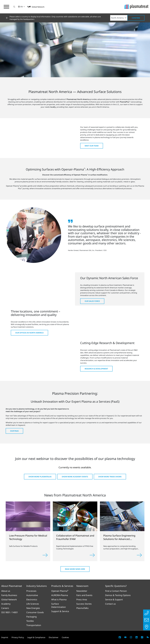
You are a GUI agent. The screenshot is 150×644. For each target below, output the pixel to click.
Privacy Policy (18, 637)
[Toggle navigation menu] (6, 7)
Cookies (65, 637)
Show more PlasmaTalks (40, 477)
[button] (14, 7)
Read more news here (75, 569)
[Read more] (45, 555)
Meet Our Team (92, 146)
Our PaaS (14, 431)
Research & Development (96, 369)
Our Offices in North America (29, 333)
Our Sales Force (92, 301)
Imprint (5, 637)
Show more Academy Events (75, 477)
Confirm (136, 18)
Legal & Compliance (36, 637)
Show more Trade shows (110, 477)
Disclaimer (54, 637)
